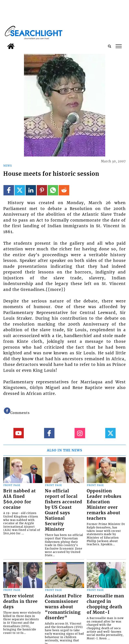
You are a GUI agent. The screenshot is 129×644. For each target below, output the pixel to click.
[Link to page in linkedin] (31, 190)
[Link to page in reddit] (64, 190)
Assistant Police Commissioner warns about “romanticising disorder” (63, 607)
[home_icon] (11, 46)
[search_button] (109, 46)
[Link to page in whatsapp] (53, 190)
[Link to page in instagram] (80, 433)
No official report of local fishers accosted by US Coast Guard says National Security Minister (63, 510)
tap (119, 46)
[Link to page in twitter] (20, 190)
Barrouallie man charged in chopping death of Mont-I (105, 604)
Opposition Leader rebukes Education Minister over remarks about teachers (104, 505)
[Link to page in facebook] (9, 190)
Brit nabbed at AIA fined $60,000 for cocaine (20, 499)
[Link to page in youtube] (19, 433)
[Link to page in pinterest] (42, 190)
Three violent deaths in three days (20, 601)
